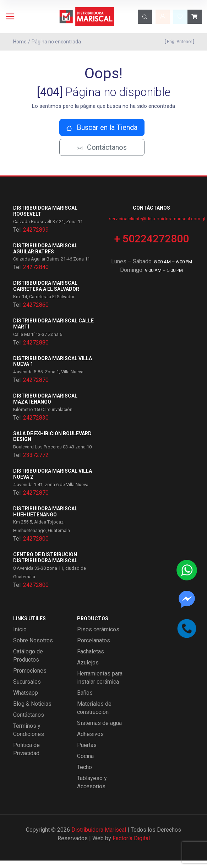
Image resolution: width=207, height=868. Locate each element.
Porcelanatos (94, 648)
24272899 (36, 237)
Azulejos (88, 670)
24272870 (36, 387)
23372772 (36, 462)
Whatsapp (26, 700)
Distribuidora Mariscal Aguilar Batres (45, 256)
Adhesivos (90, 741)
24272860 (36, 312)
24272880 (36, 350)
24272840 (36, 275)
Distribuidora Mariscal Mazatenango (45, 406)
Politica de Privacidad (26, 757)
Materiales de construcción (94, 715)
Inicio (20, 637)
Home (20, 42)
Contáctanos (102, 155)
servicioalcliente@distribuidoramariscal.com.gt (157, 226)
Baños (85, 700)
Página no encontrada (56, 42)
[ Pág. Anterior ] (178, 42)
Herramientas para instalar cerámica (100, 685)
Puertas (87, 753)
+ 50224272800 (152, 246)
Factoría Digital (131, 846)
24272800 (36, 546)
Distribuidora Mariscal (99, 837)
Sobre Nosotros (33, 648)
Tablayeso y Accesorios (92, 790)
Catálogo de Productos (28, 663)
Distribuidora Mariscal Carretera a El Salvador (46, 293)
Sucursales (27, 689)
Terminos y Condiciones (29, 737)
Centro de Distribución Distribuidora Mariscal (45, 565)
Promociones (30, 678)
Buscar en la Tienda (102, 135)
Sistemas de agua (99, 730)
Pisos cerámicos (98, 637)
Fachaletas (91, 659)
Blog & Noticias (32, 711)
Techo (85, 775)
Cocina (85, 764)
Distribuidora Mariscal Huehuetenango (45, 519)
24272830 (36, 425)
